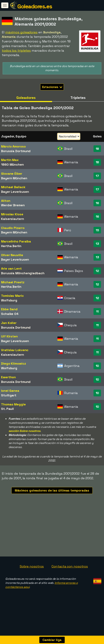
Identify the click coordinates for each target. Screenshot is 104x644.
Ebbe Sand (9, 309)
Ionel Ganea (10, 391)
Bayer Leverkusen (15, 192)
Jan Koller (9, 323)
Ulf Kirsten (9, 336)
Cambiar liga (52, 640)
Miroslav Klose (12, 214)
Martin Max (10, 160)
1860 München (12, 164)
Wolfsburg (9, 300)
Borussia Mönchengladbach (23, 273)
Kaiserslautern (13, 219)
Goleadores (26, 98)
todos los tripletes (16, 51)
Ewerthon (8, 377)
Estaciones (52, 87)
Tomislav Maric (12, 296)
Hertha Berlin (11, 246)
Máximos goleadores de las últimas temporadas (52, 490)
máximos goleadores (21, 32)
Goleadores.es (35, 6)
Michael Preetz (13, 282)
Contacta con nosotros (70, 578)
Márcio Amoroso (13, 146)
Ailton (6, 201)
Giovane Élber (12, 174)
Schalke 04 (10, 314)
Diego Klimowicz (14, 363)
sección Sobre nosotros (24, 431)
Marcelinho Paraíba (16, 241)
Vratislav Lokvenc (15, 350)
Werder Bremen (13, 205)
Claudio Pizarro (13, 228)
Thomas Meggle (13, 404)
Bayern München (14, 178)
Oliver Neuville (12, 255)
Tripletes (78, 98)
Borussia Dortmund (16, 151)
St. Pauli (7, 409)
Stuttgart (9, 395)
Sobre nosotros (32, 578)
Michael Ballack (13, 187)
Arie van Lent (11, 268)
